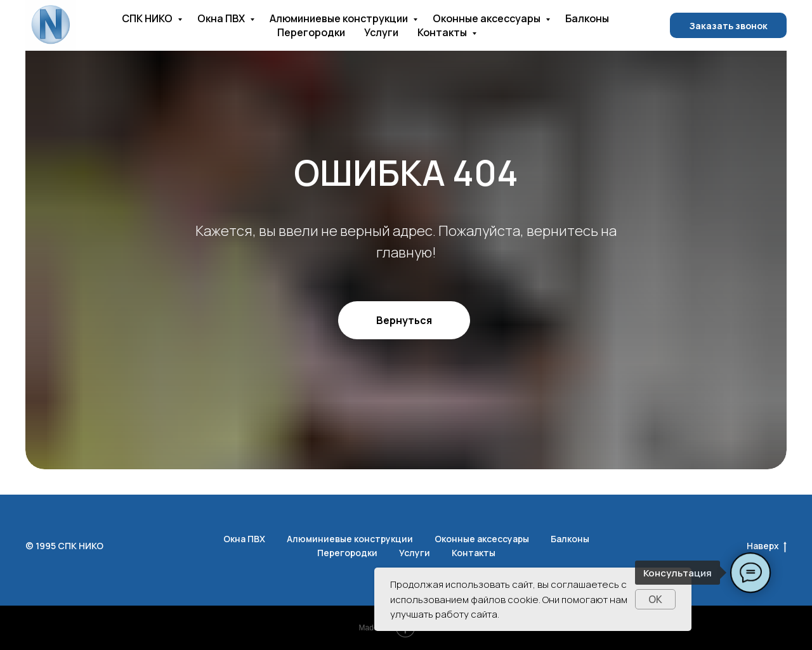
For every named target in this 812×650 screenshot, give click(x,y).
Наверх (767, 546)
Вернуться (404, 320)
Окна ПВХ (222, 18)
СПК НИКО (148, 18)
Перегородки (311, 32)
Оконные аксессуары (488, 18)
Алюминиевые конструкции (340, 18)
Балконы (587, 18)
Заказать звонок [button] (728, 26)
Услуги (381, 32)
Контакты (443, 32)
